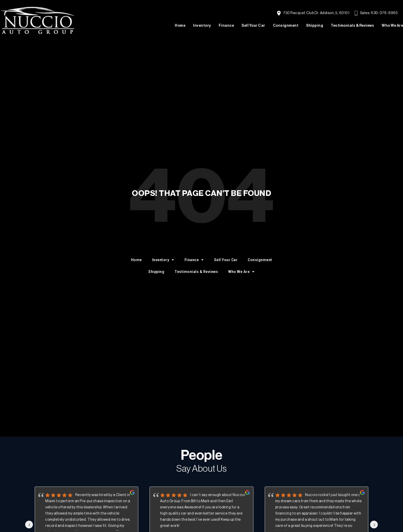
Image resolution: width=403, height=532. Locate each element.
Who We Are (392, 26)
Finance (226, 26)
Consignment (286, 26)
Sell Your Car (253, 26)
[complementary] (388, 517)
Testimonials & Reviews (352, 26)
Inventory (202, 26)
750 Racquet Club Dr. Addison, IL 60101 (313, 13)
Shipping (315, 26)
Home (180, 26)
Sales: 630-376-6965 (376, 13)
